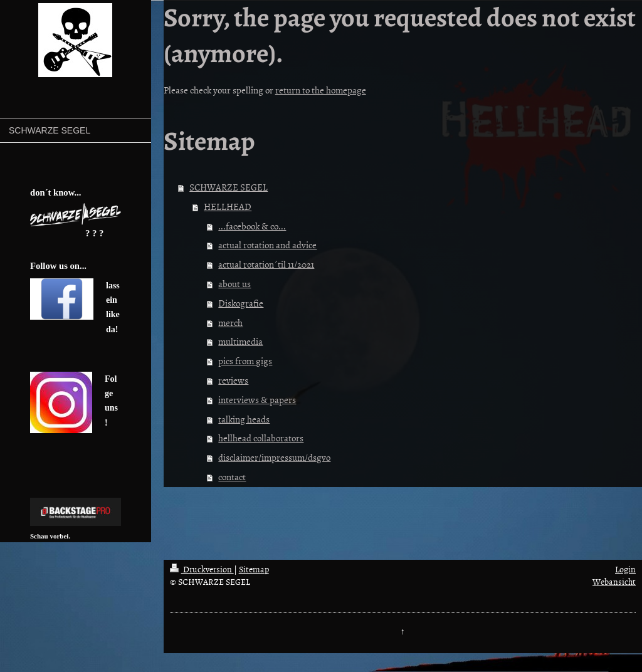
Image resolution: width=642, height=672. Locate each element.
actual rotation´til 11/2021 (266, 264)
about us (234, 284)
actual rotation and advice (267, 245)
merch (230, 323)
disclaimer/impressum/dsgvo (274, 457)
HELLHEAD (228, 207)
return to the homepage (321, 90)
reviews (233, 380)
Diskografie (241, 303)
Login (625, 569)
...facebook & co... (252, 226)
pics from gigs (245, 361)
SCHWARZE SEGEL (229, 187)
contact (232, 477)
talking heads (244, 419)
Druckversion (202, 569)
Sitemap (254, 569)
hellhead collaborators (261, 438)
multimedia (240, 341)
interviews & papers (257, 400)
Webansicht (614, 581)
